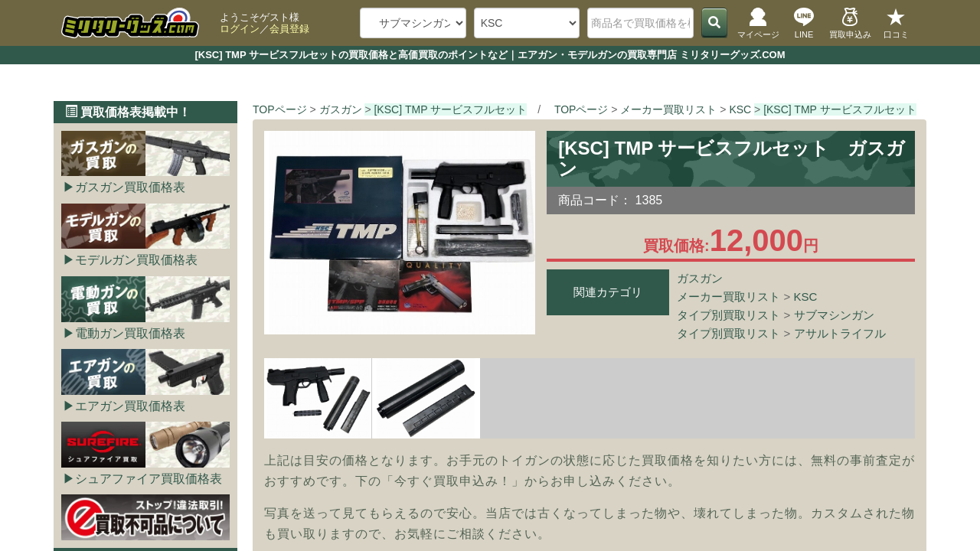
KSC (806, 297)
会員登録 (289, 29)
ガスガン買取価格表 (130, 187)
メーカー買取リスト (728, 297)
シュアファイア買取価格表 (149, 479)
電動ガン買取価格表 (130, 333)
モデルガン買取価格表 (136, 260)
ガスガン (700, 278)
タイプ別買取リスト (728, 315)
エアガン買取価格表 (130, 406)
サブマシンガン (834, 315)
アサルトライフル (840, 333)
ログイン (240, 29)
